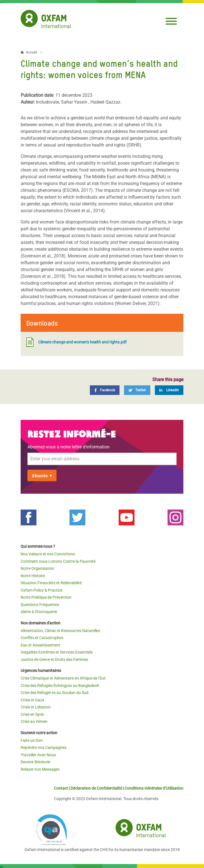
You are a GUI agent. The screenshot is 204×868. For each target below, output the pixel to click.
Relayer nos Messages (40, 769)
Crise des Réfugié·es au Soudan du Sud (55, 693)
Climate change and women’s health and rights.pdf (76, 342)
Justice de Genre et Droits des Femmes (54, 659)
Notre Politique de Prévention (46, 597)
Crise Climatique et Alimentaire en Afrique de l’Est (63, 678)
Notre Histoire (33, 576)
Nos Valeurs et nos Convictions (48, 554)
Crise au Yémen (34, 721)
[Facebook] (105, 390)
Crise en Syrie (32, 714)
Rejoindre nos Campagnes (44, 747)
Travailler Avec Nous (38, 755)
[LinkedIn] (169, 390)
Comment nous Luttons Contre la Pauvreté (58, 561)
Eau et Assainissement (40, 645)
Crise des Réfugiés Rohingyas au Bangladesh (60, 686)
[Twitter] (137, 390)
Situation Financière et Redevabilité (51, 583)
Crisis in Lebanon (36, 707)
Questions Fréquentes (40, 605)
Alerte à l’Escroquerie (39, 612)
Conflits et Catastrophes (42, 638)
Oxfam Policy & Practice (42, 590)
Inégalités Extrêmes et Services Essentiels (57, 652)
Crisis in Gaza (32, 700)
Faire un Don (32, 740)
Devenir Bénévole (35, 762)
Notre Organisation (37, 568)
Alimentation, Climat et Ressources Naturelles (60, 631)
